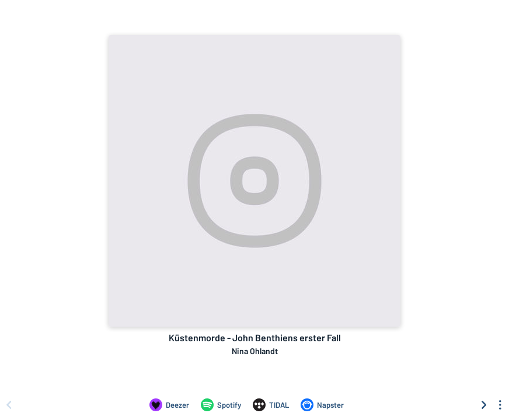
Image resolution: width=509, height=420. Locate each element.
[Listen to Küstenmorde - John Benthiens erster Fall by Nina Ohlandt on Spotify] (221, 405)
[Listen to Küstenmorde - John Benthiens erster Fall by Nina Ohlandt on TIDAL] (271, 405)
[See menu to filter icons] (500, 405)
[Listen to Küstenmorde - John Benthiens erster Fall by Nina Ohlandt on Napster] (322, 405)
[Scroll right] (484, 405)
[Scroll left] (9, 405)
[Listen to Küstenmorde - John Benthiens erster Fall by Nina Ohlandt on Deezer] (169, 405)
